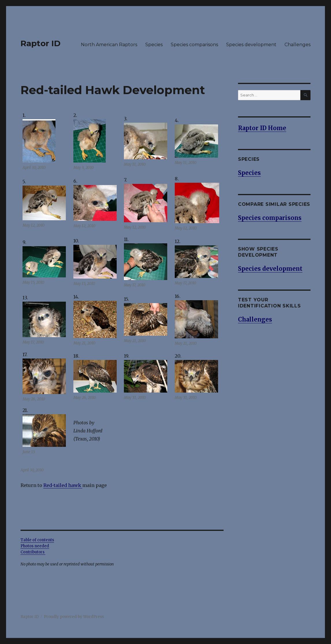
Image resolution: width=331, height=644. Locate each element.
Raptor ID (41, 43)
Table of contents (37, 540)
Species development (251, 45)
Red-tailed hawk (62, 485)
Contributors (33, 552)
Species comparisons (194, 45)
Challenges (297, 45)
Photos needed (35, 546)
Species (154, 45)
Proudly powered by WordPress (74, 617)
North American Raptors (109, 45)
